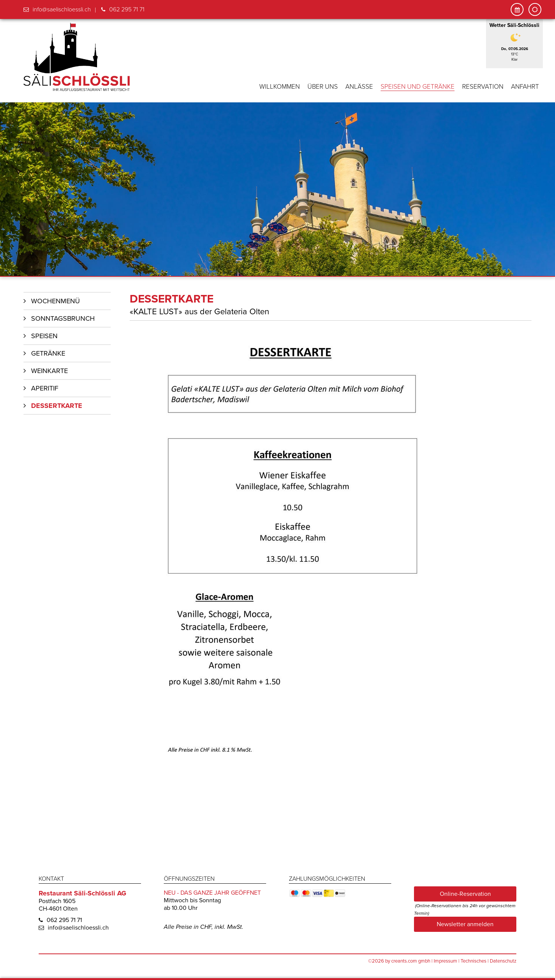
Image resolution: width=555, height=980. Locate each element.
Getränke (48, 353)
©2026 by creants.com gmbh (399, 960)
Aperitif (45, 387)
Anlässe (359, 87)
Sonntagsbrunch (63, 318)
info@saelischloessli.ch (62, 9)
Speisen (44, 335)
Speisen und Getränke (418, 87)
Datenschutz (503, 960)
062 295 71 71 (127, 9)
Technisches (473, 960)
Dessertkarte (57, 405)
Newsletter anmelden (465, 924)
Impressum (445, 960)
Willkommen (280, 87)
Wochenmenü (56, 300)
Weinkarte (49, 370)
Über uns (323, 87)
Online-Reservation (465, 893)
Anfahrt (525, 87)
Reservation (483, 87)
